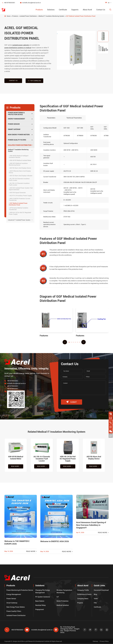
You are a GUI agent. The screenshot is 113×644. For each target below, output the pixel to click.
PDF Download (34, 81)
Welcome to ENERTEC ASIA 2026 (55, 542)
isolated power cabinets (21, 45)
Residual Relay (40, 605)
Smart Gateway (14, 129)
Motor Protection (63, 601)
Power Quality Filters (17, 140)
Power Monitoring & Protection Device (16, 113)
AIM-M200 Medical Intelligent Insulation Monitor (19, 156)
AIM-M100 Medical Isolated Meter (20, 160)
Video (96, 599)
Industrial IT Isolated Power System (19, 220)
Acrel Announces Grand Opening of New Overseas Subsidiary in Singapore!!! (91, 525)
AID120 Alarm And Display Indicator (21, 176)
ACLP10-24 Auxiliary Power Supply (20, 196)
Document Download (101, 590)
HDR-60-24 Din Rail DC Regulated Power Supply (20, 213)
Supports (75, 10)
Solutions (51, 10)
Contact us (13, 81)
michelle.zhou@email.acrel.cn (30, 3)
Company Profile (83, 590)
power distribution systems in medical (18, 48)
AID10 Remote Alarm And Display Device (20, 172)
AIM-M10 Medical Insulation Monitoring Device (18, 164)
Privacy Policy (104, 641)
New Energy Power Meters (19, 134)
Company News (83, 599)
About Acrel (87, 10)
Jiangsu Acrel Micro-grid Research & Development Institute (31, 641)
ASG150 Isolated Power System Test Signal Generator (21, 189)
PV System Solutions (43, 597)
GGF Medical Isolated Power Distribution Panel (81, 16)
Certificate (63, 10)
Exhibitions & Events (84, 594)
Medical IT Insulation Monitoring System (51, 16)
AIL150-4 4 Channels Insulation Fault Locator (19, 184)
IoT (58, 597)
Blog (95, 594)
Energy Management (16, 119)
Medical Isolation (63, 605)
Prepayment (40, 610)
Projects (80, 603)
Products (39, 10)
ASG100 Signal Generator (17, 193)
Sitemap (95, 641)
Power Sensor (14, 124)
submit (72, 402)
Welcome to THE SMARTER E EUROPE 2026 (17, 543)
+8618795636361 (8, 3)
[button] (65, 342)
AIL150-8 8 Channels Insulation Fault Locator (19, 179)
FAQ (95, 603)
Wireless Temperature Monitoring (64, 591)
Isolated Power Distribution (28, 16)
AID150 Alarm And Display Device (20, 168)
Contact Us (101, 10)
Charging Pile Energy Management (43, 591)
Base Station (40, 601)
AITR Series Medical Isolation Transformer (18, 209)
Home (9, 16)
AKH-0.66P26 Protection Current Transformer (19, 199)
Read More (16, 466)
